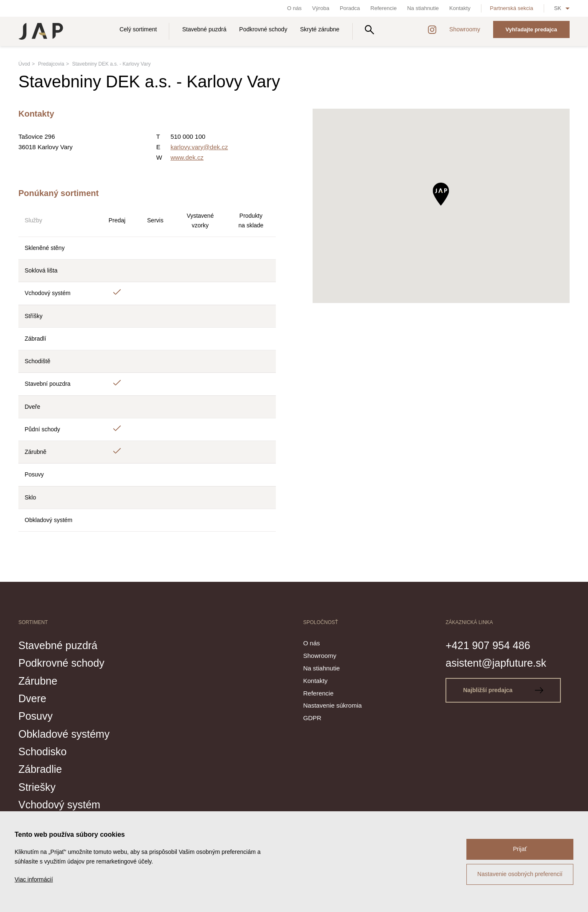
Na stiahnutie (423, 8)
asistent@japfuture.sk (496, 663)
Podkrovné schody (263, 29)
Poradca (350, 8)
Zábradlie (40, 769)
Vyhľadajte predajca (531, 29)
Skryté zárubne (320, 29)
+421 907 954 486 (488, 645)
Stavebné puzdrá (204, 29)
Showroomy (465, 29)
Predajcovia (51, 64)
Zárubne (38, 681)
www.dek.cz (187, 157)
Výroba (321, 8)
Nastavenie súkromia (333, 705)
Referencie (383, 8)
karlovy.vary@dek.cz (199, 147)
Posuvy (36, 716)
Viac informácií (34, 879)
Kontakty (460, 8)
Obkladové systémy (64, 734)
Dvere (32, 698)
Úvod (24, 64)
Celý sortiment (138, 29)
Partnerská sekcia (511, 8)
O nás (294, 8)
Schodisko (42, 752)
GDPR (312, 718)
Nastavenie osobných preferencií (520, 874)
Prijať (520, 849)
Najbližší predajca (503, 690)
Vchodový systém (59, 805)
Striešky (37, 787)
